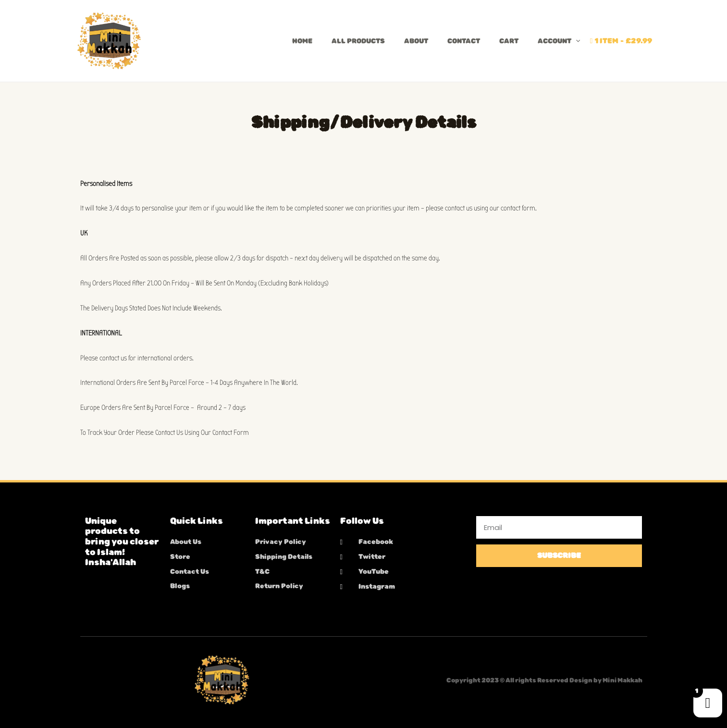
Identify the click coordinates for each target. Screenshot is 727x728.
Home (302, 41)
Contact (464, 41)
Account (559, 41)
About (416, 41)
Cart (509, 41)
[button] (576, 41)
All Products (358, 41)
